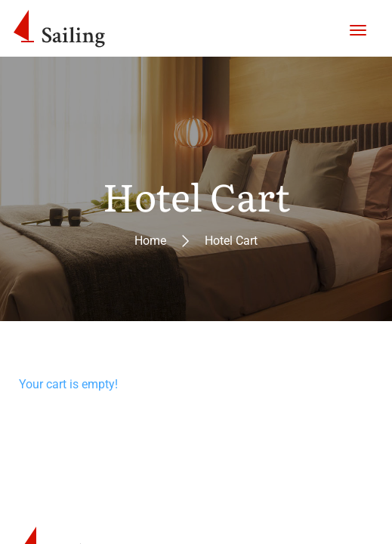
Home (150, 241)
